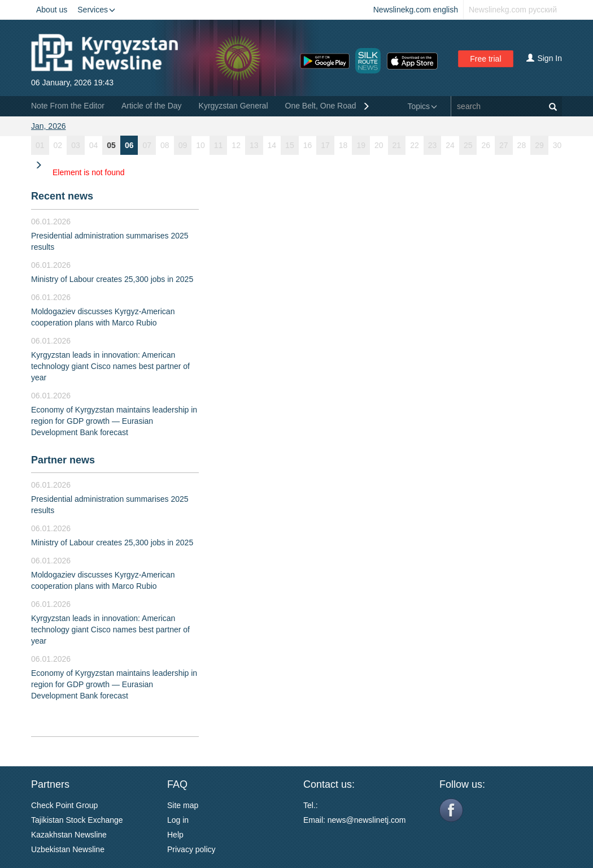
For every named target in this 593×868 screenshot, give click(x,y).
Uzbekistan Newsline (68, 849)
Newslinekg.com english (416, 10)
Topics (422, 106)
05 (111, 145)
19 (361, 145)
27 (504, 145)
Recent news (62, 196)
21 (397, 145)
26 (486, 145)
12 (236, 145)
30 (557, 145)
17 (325, 145)
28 (522, 145)
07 (147, 145)
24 (450, 145)
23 (433, 145)
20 (379, 145)
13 (254, 145)
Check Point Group (64, 805)
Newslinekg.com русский (513, 10)
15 (290, 145)
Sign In (544, 58)
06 (129, 145)
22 (415, 145)
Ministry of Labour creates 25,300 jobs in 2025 (112, 279)
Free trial (485, 59)
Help (175, 835)
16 (308, 145)
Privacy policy (191, 849)
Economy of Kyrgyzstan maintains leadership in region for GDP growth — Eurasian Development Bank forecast (114, 421)
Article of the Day (152, 106)
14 (272, 145)
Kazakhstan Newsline (69, 835)
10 (200, 145)
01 (40, 145)
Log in (178, 820)
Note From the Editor (68, 106)
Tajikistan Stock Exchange (77, 820)
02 (58, 145)
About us (52, 10)
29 (539, 145)
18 (343, 145)
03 (76, 145)
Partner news (63, 460)
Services (96, 10)
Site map (183, 805)
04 (94, 145)
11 (219, 145)
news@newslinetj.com (367, 820)
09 (183, 145)
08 (165, 145)
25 (468, 145)
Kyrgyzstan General (234, 106)
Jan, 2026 (49, 126)
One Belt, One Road (321, 106)
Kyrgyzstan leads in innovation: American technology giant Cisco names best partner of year (110, 366)
